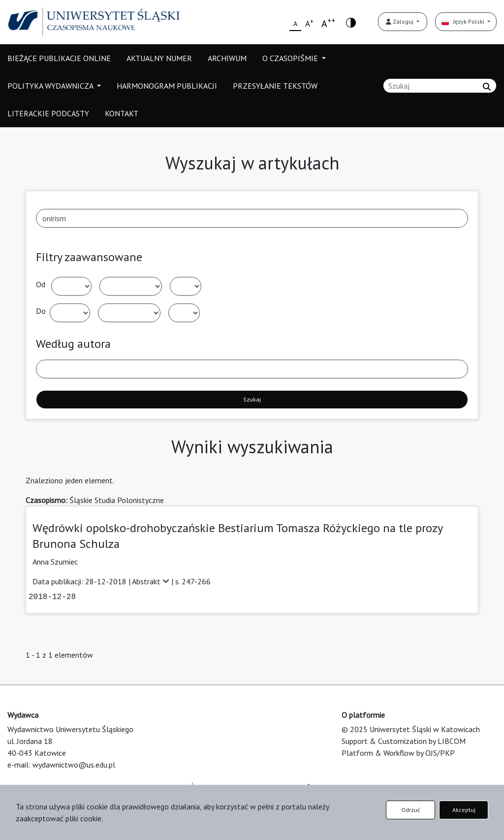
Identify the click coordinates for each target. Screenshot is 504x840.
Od (41, 284)
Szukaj (252, 399)
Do (41, 311)
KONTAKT (122, 113)
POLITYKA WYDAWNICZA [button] (51, 86)
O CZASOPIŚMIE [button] (291, 58)
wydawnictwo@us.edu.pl (74, 765)
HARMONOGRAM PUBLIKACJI (167, 86)
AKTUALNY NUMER (159, 58)
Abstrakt (152, 581)
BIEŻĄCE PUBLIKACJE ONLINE (59, 58)
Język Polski (464, 21)
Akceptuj (464, 810)
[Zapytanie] (440, 86)
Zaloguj (400, 21)
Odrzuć (410, 810)
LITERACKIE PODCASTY (48, 113)
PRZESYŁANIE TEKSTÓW (275, 86)
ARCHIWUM (227, 58)
